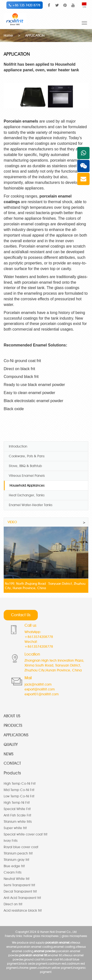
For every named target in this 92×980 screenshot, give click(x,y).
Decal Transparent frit (20, 891)
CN (84, 5)
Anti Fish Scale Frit (17, 815)
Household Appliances (27, 485)
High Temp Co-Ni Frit (20, 784)
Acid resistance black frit (23, 911)
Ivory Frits (11, 841)
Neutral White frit (17, 879)
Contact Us (21, 615)
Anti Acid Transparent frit (22, 898)
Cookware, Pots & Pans (27, 456)
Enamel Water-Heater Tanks (31, 505)
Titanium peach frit (18, 853)
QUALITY (11, 745)
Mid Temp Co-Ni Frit (19, 790)
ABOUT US (12, 716)
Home (8, 36)
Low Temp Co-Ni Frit (19, 796)
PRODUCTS (13, 725)
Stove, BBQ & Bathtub (25, 466)
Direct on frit (13, 904)
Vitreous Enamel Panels (27, 476)
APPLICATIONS (16, 735)
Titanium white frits (18, 822)
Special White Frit (17, 809)
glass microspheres (74, 936)
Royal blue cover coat (21, 847)
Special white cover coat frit (26, 834)
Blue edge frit (14, 866)
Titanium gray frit (16, 860)
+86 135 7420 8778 (25, 5)
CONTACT (12, 763)
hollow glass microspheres (41, 936)
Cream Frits (13, 872)
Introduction (18, 446)
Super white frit (15, 828)
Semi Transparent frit (19, 885)
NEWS (9, 754)
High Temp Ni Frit (17, 803)
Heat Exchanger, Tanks (27, 495)
